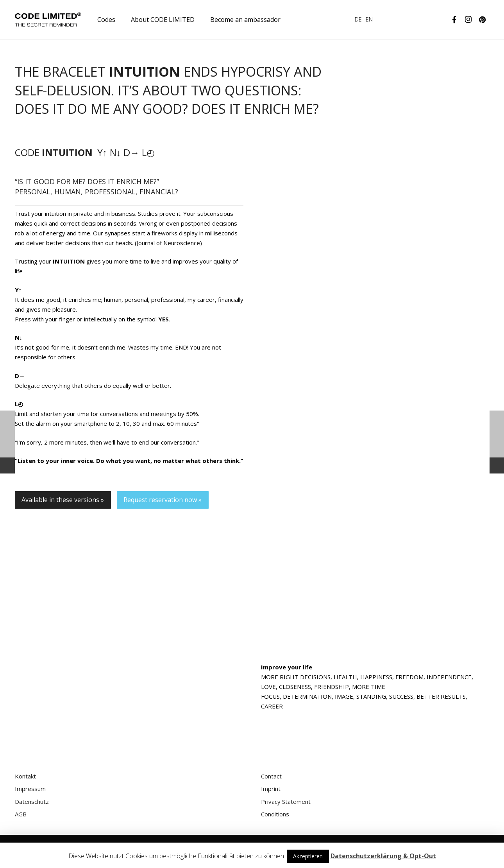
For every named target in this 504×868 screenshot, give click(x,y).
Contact (271, 776)
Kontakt (25, 776)
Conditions (275, 814)
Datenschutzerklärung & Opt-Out (383, 856)
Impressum (30, 789)
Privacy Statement (286, 802)
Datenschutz (32, 802)
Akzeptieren (308, 856)
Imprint (271, 789)
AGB (21, 814)
